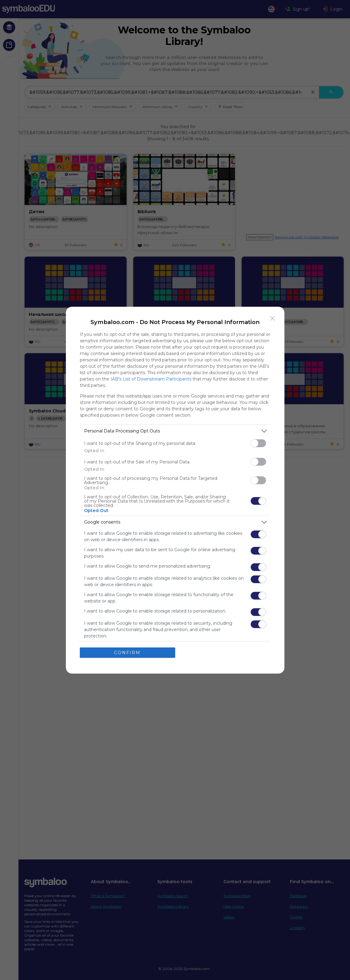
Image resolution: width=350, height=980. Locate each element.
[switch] (258, 443)
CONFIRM (127, 653)
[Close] (273, 319)
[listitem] (175, 431)
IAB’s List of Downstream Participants (151, 379)
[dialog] (175, 490)
